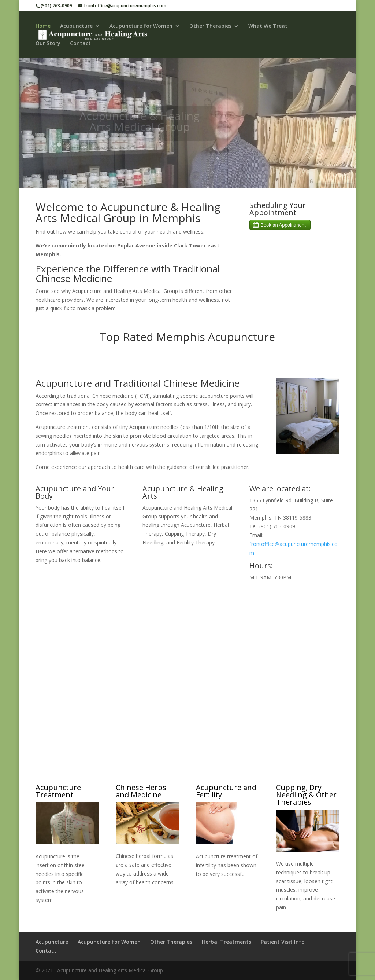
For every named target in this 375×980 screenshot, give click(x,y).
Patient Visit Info (283, 942)
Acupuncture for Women (141, 26)
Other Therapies (210, 26)
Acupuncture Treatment (58, 791)
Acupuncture (76, 26)
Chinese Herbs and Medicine (141, 791)
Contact (80, 44)
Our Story (48, 44)
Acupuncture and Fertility (226, 791)
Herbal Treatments (227, 942)
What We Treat (268, 26)
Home (43, 26)
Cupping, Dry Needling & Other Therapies (306, 795)
